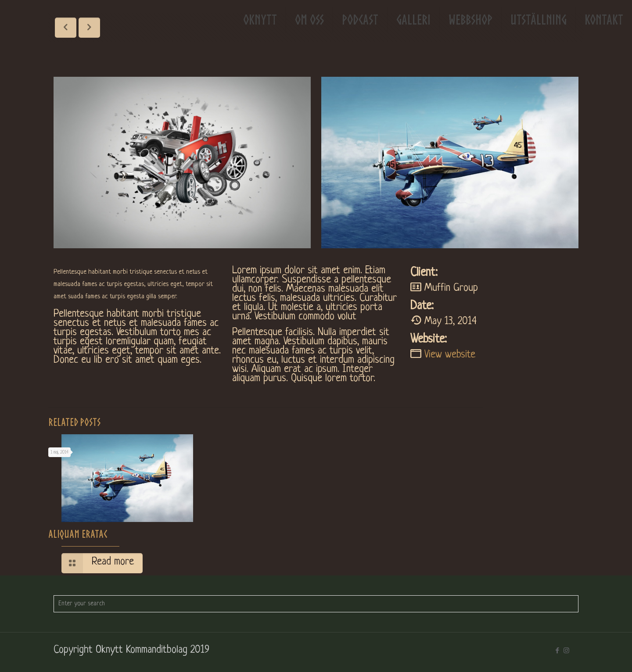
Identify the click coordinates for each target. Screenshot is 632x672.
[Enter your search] (316, 604)
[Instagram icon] (566, 651)
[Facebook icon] (557, 651)
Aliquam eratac (78, 534)
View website (450, 355)
